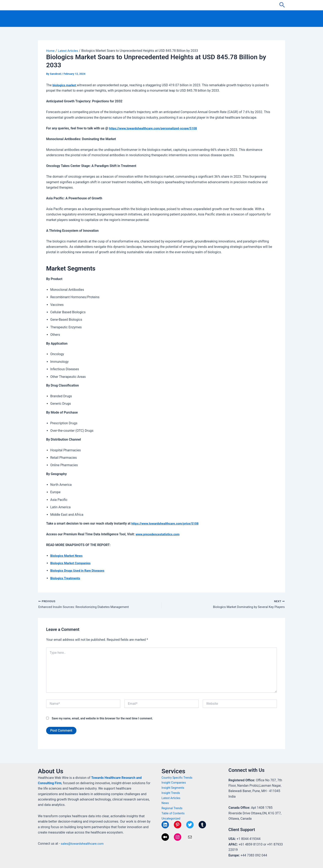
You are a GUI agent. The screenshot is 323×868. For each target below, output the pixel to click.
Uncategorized (171, 818)
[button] (282, 5)
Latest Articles (171, 798)
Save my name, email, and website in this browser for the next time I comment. (102, 719)
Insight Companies (174, 783)
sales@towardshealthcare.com (83, 844)
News (165, 803)
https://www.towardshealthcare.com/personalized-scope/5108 (155, 128)
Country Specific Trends (178, 778)
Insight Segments (173, 788)
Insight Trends (171, 793)
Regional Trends (173, 808)
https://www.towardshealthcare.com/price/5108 (167, 523)
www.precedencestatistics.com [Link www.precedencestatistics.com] (159, 534)
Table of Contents (174, 813)
